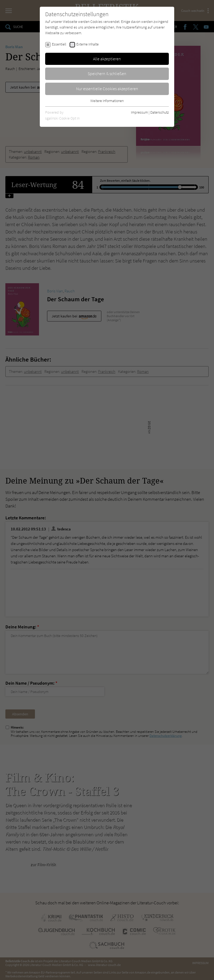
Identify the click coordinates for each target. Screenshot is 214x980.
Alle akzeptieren (107, 59)
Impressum (139, 112)
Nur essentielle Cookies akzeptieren (107, 89)
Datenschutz (160, 112)
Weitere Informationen (107, 101)
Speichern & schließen (107, 73)
